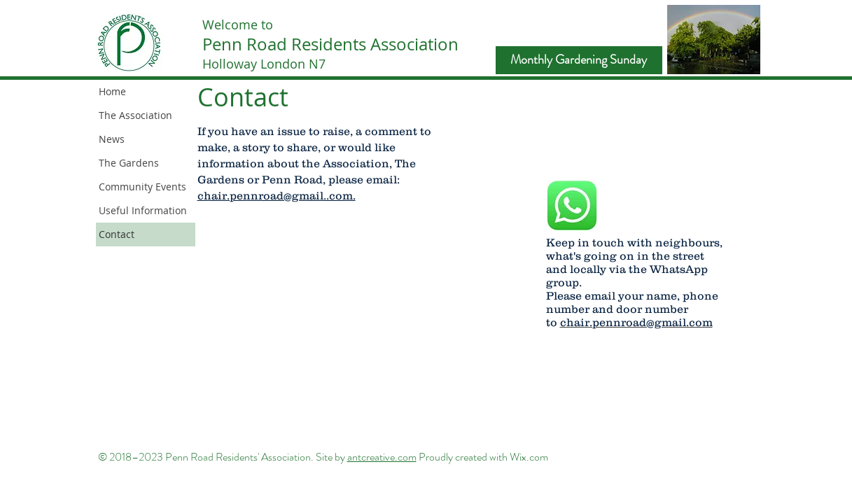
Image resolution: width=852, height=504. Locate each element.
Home (112, 91)
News (112, 139)
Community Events (142, 187)
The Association (135, 115)
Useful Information (143, 210)
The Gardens (129, 163)
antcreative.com (382, 457)
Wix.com (529, 457)
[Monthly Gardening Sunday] (579, 60)
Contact (117, 234)
